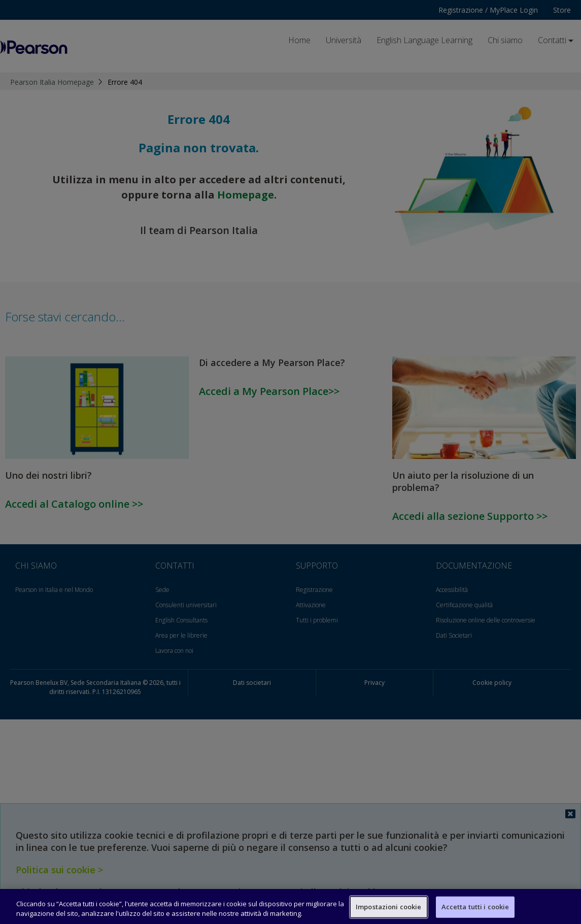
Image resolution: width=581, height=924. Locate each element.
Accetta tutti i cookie (475, 907)
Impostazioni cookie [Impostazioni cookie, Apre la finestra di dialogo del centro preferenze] (388, 907)
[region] (290, 906)
